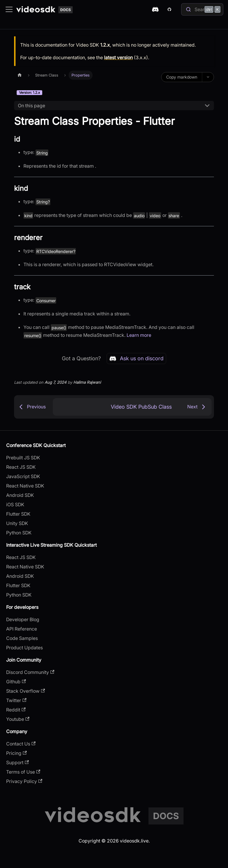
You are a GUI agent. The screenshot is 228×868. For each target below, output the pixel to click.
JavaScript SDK (23, 476)
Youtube (18, 719)
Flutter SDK (18, 514)
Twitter (16, 700)
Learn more (139, 335)
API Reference (22, 629)
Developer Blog (23, 619)
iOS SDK (15, 505)
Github (16, 682)
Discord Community (30, 672)
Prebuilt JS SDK (23, 458)
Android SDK (20, 495)
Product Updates (24, 648)
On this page (32, 106)
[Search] (202, 9)
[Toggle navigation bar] (9, 9)
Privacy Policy (24, 781)
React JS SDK (21, 467)
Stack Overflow (25, 691)
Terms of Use (23, 772)
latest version (118, 57)
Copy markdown (182, 77)
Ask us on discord (136, 359)
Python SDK (19, 533)
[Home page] (20, 75)
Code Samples (22, 638)
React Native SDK (25, 486)
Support (17, 762)
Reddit (16, 710)
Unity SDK (17, 523)
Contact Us (21, 744)
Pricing (16, 753)
